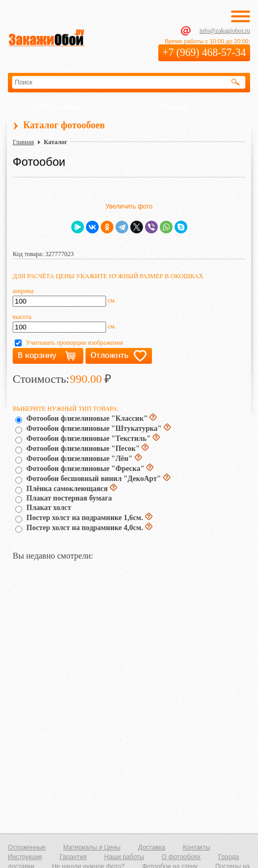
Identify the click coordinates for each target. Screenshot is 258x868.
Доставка (152, 847)
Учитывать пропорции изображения (74, 343)
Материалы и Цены (92, 847)
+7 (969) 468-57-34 (204, 52)
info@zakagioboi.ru (225, 31)
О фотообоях (181, 857)
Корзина (174, 107)
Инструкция (25, 857)
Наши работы (124, 857)
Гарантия (73, 857)
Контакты (197, 847)
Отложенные (57, 107)
